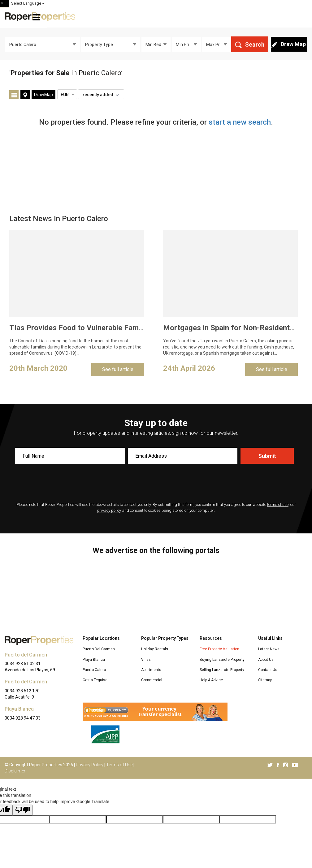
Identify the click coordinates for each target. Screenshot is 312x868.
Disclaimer (15, 771)
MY (248, 4)
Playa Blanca (94, 660)
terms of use (278, 505)
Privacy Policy (90, 765)
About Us (266, 660)
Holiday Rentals (155, 649)
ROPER (195, 4)
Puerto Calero (94, 670)
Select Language (291, 3)
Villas (146, 660)
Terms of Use (119, 765)
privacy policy (109, 510)
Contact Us (268, 670)
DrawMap (43, 95)
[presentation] (156, 484)
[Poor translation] (23, 810)
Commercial (152, 680)
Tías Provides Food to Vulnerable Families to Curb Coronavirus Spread (128, 328)
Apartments (151, 670)
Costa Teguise (95, 680)
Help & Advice (211, 680)
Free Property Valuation (219, 649)
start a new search (240, 122)
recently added (102, 95)
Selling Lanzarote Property (222, 670)
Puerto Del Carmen (99, 649)
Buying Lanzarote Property (222, 660)
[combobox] (43, 44)
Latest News (269, 649)
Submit (267, 456)
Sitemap (265, 680)
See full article (118, 369)
